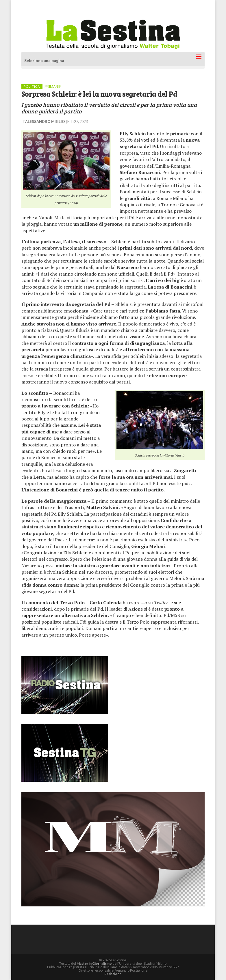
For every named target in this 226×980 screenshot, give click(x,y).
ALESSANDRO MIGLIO (45, 121)
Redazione (113, 974)
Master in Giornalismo (94, 963)
